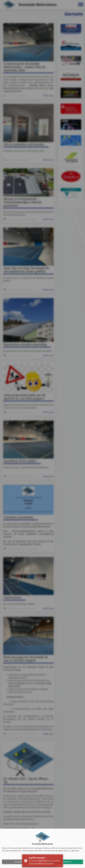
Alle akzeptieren (65, 862)
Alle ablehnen (20, 862)
